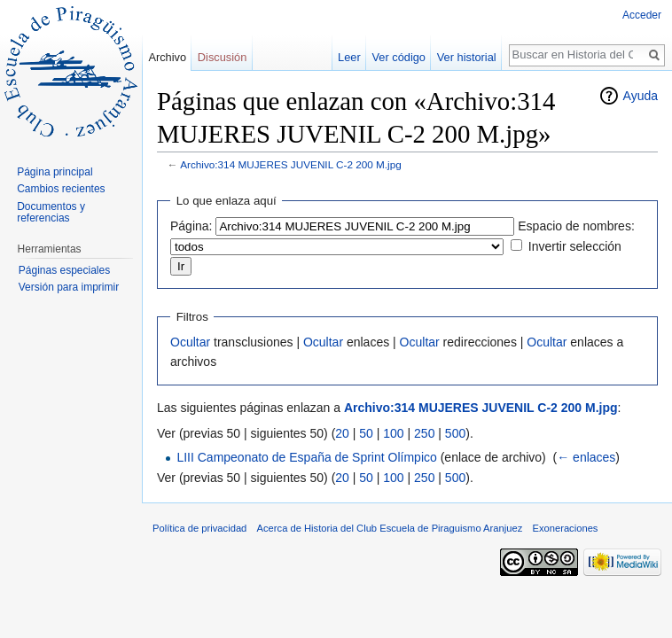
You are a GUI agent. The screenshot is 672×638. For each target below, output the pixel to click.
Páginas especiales (64, 270)
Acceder (642, 15)
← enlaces (586, 457)
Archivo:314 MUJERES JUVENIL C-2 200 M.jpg (291, 164)
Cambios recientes (61, 189)
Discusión (222, 57)
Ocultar (190, 342)
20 (342, 433)
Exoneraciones (565, 528)
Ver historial (467, 57)
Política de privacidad (199, 528)
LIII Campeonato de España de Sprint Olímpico (306, 457)
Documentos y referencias (51, 213)
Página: (191, 226)
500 (455, 433)
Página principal (55, 172)
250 (424, 433)
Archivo (167, 57)
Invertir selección (575, 246)
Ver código (399, 57)
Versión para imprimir (69, 287)
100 (393, 433)
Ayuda (641, 96)
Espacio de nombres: (576, 226)
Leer (349, 57)
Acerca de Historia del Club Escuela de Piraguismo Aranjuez (390, 528)
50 (366, 433)
